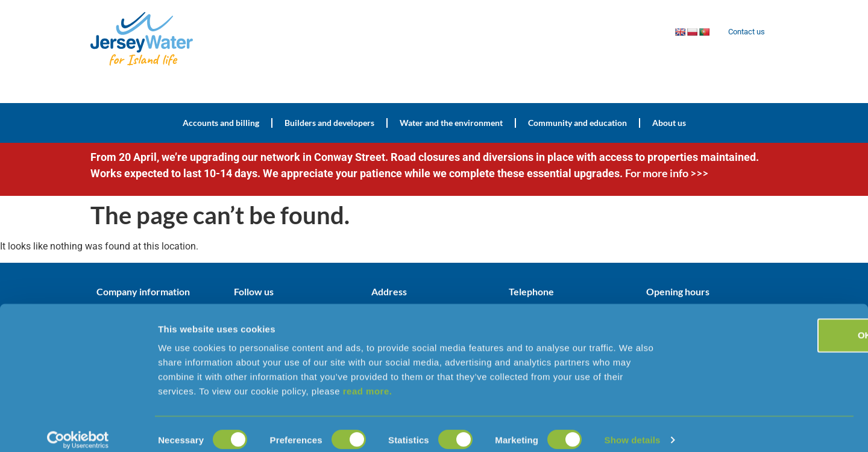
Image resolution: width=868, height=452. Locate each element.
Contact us (744, 32)
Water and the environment (451, 123)
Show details (633, 428)
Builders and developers (329, 123)
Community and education (577, 123)
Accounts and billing (221, 123)
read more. (368, 379)
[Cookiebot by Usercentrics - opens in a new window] (78, 428)
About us (669, 123)
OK (768, 323)
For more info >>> (667, 173)
